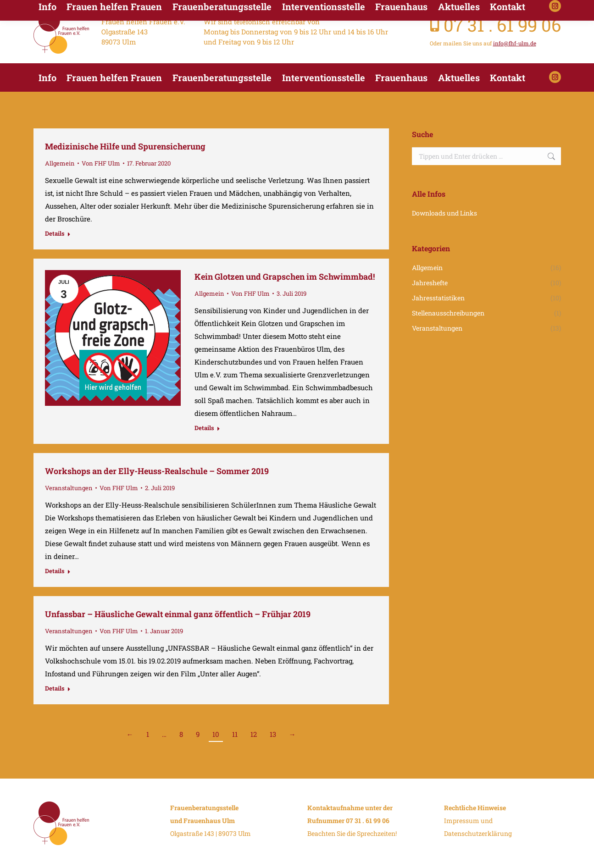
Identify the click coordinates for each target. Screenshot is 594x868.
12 (254, 734)
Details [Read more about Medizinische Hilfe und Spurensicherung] (55, 234)
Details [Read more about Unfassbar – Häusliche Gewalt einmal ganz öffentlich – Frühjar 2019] (55, 688)
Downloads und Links (444, 213)
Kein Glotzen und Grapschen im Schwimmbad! (285, 276)
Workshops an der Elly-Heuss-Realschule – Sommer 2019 (157, 471)
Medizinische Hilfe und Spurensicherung (125, 146)
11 (235, 734)
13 (273, 734)
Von (101, 163)
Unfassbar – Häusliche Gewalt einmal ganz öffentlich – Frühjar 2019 (178, 614)
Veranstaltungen (69, 488)
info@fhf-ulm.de (515, 43)
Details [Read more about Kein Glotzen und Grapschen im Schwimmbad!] (204, 428)
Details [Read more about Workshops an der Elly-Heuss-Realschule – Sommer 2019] (55, 571)
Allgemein (60, 163)
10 (216, 734)
